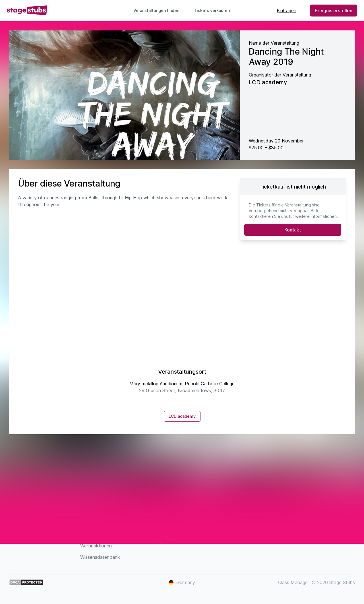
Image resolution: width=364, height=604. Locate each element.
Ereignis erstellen (334, 11)
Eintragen (287, 11)
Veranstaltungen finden (156, 10)
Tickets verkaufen (214, 10)
